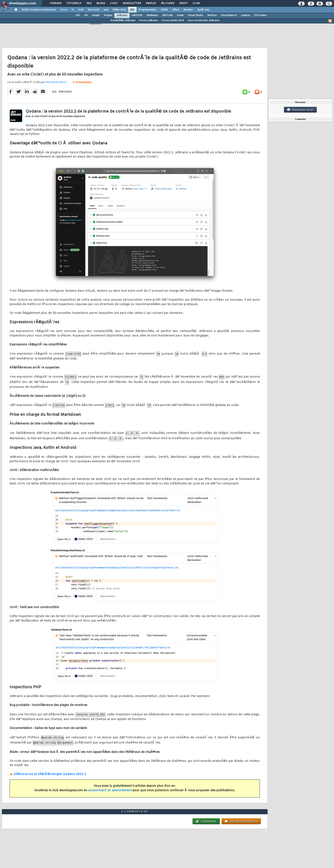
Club (196, 3)
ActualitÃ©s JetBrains (123, 20)
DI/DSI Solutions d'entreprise (39, 10)
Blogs (101, 3)
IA (73, 10)
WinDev (212, 15)
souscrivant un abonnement (110, 790)
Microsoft (93, 10)
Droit (183, 3)
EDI (132, 10)
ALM (81, 10)
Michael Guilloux (56, 82)
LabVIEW (137, 15)
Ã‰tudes (168, 3)
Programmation (148, 10)
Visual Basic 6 (229, 15)
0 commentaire (82, 83)
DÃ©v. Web (119, 10)
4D (86, 15)
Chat (114, 3)
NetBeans (152, 15)
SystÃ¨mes (203, 10)
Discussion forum (300, 110)
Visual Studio (195, 15)
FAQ (89, 3)
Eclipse (108, 15)
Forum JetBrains (148, 20)
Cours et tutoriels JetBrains (203, 20)
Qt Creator (261, 15)
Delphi (96, 15)
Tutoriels (74, 3)
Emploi (151, 3)
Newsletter (132, 3)
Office (176, 10)
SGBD (164, 10)
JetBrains (122, 15)
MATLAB (167, 15)
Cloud (64, 10)
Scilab (180, 15)
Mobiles (188, 10)
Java (106, 10)
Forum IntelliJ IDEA (173, 20)
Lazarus (246, 15)
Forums (56, 3)
